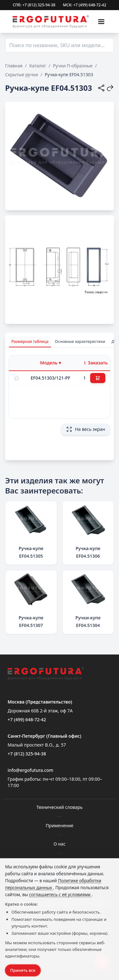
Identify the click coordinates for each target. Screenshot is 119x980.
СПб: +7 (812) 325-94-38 (34, 5)
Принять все (23, 970)
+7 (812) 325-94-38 (27, 754)
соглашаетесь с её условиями (60, 895)
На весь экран (86, 429)
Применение (60, 825)
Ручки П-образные (73, 66)
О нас (60, 844)
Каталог (38, 66)
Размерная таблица (30, 341)
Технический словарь (60, 807)
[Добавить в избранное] (17, 378)
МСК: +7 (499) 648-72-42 (85, 5)
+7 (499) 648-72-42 (27, 719)
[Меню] (101, 22)
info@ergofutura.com (30, 770)
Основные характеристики (80, 341)
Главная (14, 66)
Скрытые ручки (22, 74)
